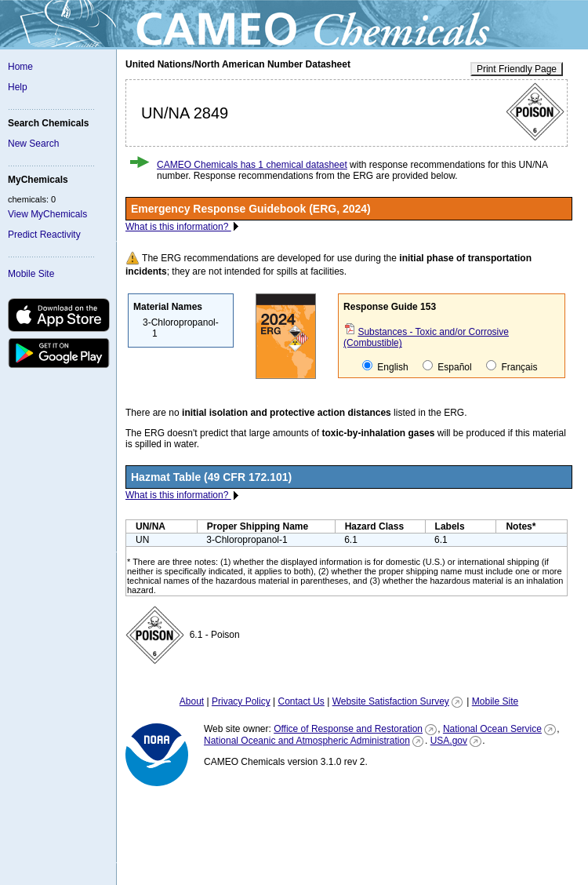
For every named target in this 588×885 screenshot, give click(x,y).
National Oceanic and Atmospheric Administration (307, 741)
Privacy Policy (241, 701)
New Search (33, 144)
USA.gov (449, 741)
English (385, 366)
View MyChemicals (47, 214)
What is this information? (178, 227)
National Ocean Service (492, 729)
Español (447, 366)
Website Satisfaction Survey (391, 701)
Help (18, 87)
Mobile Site (31, 274)
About (192, 701)
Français (512, 366)
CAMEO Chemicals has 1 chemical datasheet (252, 165)
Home (20, 67)
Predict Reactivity (44, 235)
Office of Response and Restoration (348, 729)
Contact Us (301, 701)
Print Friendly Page (517, 69)
